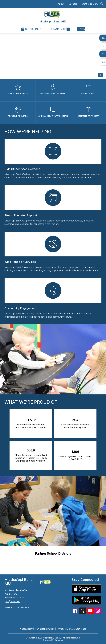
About (61, 4)
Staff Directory (90, 4)
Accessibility (26, 629)
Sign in (82, 29)
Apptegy (59, 640)
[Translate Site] (60, 29)
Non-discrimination (45, 629)
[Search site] (102, 4)
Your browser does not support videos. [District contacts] (53, 56)
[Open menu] (31, 29)
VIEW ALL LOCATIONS (17, 608)
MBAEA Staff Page (76, 629)
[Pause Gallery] (101, 75)
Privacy (60, 629)
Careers (73, 4)
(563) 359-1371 (12, 601)
